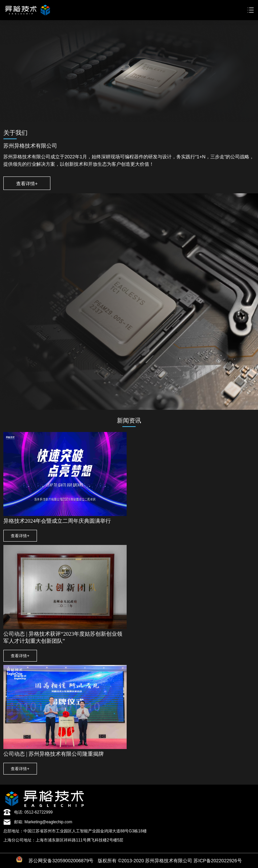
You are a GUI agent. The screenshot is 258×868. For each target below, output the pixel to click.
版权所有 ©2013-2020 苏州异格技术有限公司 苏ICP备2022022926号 (170, 861)
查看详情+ (27, 184)
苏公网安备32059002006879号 (61, 861)
